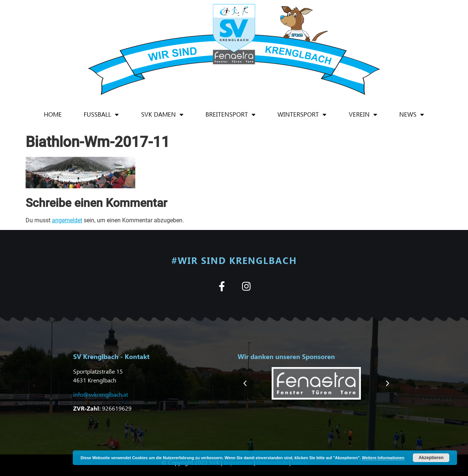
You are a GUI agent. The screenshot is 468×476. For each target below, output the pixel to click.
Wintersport (302, 115)
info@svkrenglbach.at (101, 394)
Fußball (101, 115)
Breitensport (231, 115)
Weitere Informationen (383, 458)
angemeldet (67, 220)
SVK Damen (162, 115)
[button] (245, 384)
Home (53, 114)
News (412, 115)
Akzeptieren (431, 458)
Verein (363, 115)
